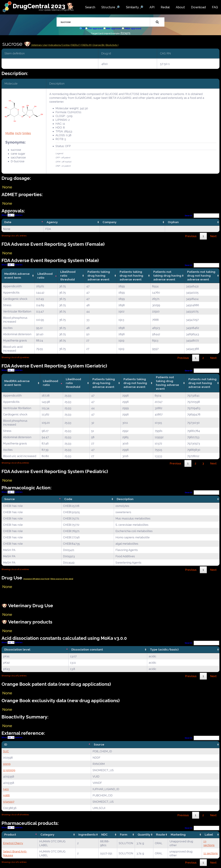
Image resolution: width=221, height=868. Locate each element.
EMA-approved (114, 29)
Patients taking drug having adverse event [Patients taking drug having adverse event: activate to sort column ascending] (99, 276)
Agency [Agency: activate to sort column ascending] (52, 222)
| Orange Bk (98, 45)
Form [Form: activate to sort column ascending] (124, 834)
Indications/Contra (59, 45)
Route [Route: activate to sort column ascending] (161, 834)
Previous (191, 236)
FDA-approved (95, 29)
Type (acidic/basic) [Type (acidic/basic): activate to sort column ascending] (164, 649)
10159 (7, 764)
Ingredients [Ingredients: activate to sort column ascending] (87, 834)
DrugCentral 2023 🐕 (43, 6)
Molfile (10, 133)
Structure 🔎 (111, 7)
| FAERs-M (86, 45)
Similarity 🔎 (135, 7)
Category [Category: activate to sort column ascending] (47, 834)
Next (213, 236)
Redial (165, 7)
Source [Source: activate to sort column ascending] (99, 744)
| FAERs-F (75, 45)
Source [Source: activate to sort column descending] (10, 499)
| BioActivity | (112, 45)
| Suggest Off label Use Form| (36, 579)
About (180, 7)
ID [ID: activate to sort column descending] (6, 744)
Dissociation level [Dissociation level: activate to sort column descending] (17, 649)
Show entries (12, 215)
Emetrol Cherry (13, 843)
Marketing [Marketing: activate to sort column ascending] (178, 834)
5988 (6, 795)
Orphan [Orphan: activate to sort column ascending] (173, 222)
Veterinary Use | (40, 45)
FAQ (215, 7)
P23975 (125, 33)
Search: (202, 216)
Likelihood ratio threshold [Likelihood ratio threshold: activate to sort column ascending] (68, 276)
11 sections (211, 853)
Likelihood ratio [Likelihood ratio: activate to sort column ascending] (45, 276)
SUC (6, 751)
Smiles (27, 133)
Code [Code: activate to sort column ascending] (68, 499)
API (152, 7)
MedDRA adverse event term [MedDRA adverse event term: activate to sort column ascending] (17, 276)
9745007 (9, 802)
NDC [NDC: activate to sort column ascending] (105, 834)
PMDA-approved (133, 29)
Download (198, 7)
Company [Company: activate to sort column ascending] (110, 222)
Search (90, 7)
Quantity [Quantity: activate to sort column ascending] (144, 834)
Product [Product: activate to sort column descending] (10, 834)
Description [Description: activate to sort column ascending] (125, 499)
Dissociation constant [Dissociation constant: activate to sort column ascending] (87, 649)
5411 (6, 789)
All (83, 29)
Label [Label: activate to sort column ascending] (209, 834)
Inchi (18, 133)
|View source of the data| (62, 579)
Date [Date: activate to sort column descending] (8, 222)
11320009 (9, 770)
